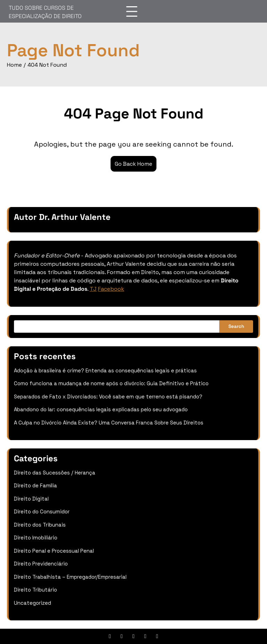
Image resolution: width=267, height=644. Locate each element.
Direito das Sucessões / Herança (55, 473)
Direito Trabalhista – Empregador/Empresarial (70, 577)
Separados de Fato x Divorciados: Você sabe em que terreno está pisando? (108, 397)
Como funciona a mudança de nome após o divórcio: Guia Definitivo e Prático (111, 383)
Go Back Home (133, 164)
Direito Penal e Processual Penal (54, 551)
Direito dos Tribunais (40, 525)
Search (236, 326)
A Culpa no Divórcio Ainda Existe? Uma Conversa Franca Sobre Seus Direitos (109, 423)
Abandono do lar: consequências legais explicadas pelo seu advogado (101, 409)
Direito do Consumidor (42, 511)
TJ (93, 289)
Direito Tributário (35, 590)
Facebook (111, 289)
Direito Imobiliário (36, 538)
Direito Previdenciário (41, 564)
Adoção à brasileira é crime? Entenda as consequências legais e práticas (105, 370)
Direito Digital (31, 499)
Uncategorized (33, 603)
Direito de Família (35, 485)
